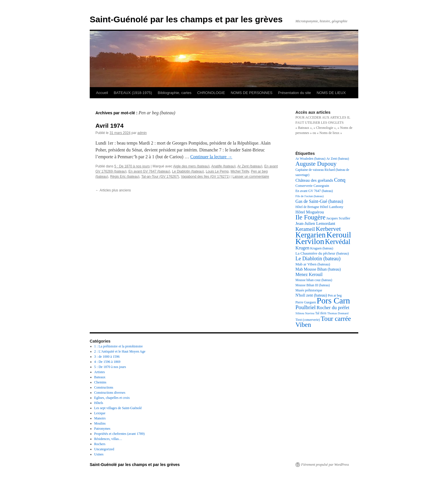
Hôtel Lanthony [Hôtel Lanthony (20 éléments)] (332, 207)
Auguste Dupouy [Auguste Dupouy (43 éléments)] (316, 164)
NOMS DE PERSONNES (251, 93)
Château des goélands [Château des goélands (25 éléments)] (314, 180)
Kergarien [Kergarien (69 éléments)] (311, 235)
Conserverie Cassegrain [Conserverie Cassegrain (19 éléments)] (312, 186)
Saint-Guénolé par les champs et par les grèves (186, 19)
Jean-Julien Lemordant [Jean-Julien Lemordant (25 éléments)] (315, 223)
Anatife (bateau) (223, 166)
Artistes (100, 372)
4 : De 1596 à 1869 (107, 362)
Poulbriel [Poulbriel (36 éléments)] (306, 307)
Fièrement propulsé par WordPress (325, 465)
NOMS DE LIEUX (331, 93)
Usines (99, 454)
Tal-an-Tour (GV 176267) (160, 177)
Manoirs (100, 418)
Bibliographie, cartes (175, 93)
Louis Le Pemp (217, 171)
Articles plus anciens (113, 190)
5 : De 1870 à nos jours (132, 166)
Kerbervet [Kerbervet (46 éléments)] (328, 229)
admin (142, 133)
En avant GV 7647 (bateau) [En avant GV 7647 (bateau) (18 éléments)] (314, 191)
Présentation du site (294, 93)
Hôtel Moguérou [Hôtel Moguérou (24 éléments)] (310, 212)
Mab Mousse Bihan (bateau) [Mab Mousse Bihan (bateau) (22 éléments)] (318, 269)
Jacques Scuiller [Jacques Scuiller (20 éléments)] (338, 218)
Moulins (100, 423)
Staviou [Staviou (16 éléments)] (310, 313)
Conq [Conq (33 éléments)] (340, 180)
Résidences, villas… (108, 439)
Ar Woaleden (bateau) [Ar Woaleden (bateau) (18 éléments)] (310, 159)
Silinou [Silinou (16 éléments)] (300, 313)
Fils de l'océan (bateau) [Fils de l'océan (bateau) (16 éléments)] (310, 196)
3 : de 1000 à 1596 (107, 357)
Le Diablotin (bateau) (188, 171)
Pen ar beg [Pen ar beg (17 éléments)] (335, 295)
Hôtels (99, 403)
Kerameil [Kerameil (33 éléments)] (305, 229)
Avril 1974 (109, 126)
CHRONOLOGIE (211, 93)
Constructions (104, 387)
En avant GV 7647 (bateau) (149, 171)
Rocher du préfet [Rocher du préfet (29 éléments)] (333, 308)
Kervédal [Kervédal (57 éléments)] (338, 242)
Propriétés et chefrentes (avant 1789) (120, 434)
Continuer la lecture (211, 157)
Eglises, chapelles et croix (112, 398)
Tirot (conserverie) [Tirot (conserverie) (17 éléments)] (308, 320)
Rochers (100, 444)
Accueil (102, 93)
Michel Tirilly (240, 171)
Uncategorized (104, 449)
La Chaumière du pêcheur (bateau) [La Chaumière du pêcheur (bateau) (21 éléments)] (322, 253)
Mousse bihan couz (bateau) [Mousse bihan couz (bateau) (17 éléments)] (314, 280)
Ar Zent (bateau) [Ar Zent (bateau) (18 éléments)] (338, 159)
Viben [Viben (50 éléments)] (303, 325)
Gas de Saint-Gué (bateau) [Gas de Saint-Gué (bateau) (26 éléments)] (319, 201)
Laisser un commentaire (251, 177)
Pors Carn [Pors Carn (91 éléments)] (333, 301)
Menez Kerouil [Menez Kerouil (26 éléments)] (309, 274)
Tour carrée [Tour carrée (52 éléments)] (336, 319)
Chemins (100, 382)
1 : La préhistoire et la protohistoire (119, 346)
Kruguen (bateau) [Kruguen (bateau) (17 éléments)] (322, 248)
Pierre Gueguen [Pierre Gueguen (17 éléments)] (306, 302)
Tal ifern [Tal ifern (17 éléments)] (321, 313)
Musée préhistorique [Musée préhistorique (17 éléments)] (309, 290)
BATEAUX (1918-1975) (133, 93)
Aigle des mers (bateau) (191, 166)
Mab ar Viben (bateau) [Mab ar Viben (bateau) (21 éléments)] (313, 264)
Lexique (100, 413)
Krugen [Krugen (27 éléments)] (302, 248)
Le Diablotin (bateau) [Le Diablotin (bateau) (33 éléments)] (318, 259)
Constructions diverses (110, 393)
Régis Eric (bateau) (125, 177)
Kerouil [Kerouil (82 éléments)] (339, 235)
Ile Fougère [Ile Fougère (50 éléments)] (310, 217)
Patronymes (102, 429)
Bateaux (100, 377)
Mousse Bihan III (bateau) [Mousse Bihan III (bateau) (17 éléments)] (313, 285)
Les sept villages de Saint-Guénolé (118, 408)
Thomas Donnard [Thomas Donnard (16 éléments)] (338, 313)
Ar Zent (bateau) (250, 166)
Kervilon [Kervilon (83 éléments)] (310, 241)
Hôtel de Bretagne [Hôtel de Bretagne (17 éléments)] (307, 207)
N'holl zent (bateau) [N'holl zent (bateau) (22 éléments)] (311, 295)
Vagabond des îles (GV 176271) (205, 177)
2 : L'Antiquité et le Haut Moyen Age (120, 351)
